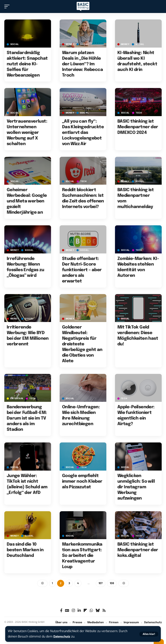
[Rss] (104, 611)
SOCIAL (15, 44)
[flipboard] (85, 611)
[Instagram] (73, 611)
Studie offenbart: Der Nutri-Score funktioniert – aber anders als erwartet (82, 270)
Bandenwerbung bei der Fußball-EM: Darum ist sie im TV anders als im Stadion (27, 418)
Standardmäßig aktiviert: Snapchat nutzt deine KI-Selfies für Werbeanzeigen (27, 64)
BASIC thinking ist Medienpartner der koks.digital (138, 550)
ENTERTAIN (17, 399)
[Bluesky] (98, 611)
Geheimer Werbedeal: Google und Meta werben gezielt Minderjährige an (27, 201)
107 (101, 583)
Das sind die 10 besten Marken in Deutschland (25, 550)
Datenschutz (63, 637)
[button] (149, 634)
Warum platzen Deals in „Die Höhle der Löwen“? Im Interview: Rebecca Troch (82, 64)
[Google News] (67, 611)
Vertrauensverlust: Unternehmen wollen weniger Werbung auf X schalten (27, 133)
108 (112, 583)
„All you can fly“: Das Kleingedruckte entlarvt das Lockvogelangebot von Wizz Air (83, 133)
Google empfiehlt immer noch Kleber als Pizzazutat (82, 481)
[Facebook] (61, 611)
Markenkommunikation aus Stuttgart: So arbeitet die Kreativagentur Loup (82, 556)
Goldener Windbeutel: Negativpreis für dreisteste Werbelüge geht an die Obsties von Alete (82, 344)
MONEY (70, 44)
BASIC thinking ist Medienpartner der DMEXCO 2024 (138, 127)
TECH (139, 113)
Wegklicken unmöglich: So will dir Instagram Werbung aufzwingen (136, 487)
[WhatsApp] (91, 611)
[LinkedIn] (79, 611)
